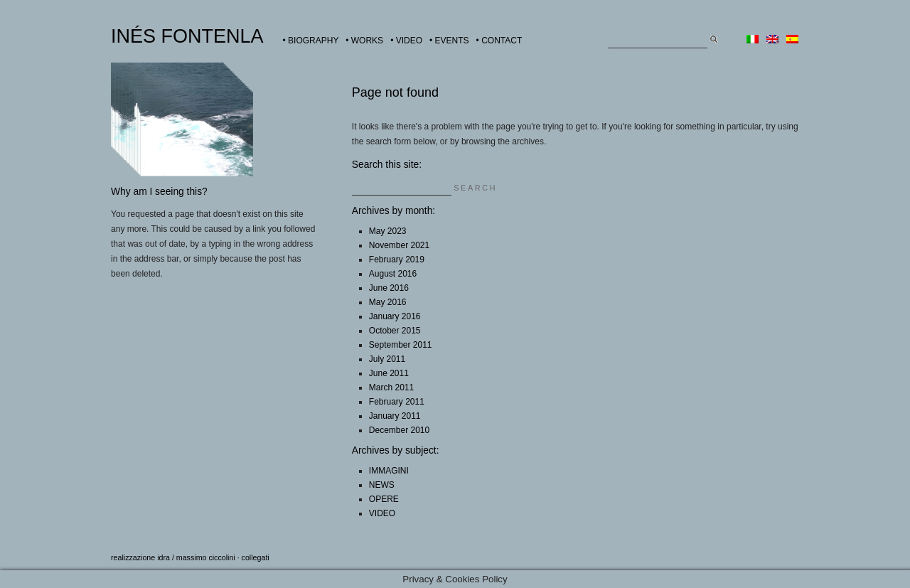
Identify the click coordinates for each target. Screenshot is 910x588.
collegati (256, 557)
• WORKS (364, 41)
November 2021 (399, 245)
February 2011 (397, 402)
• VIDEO (406, 41)
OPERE (384, 499)
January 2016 (395, 316)
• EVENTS (449, 41)
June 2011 (389, 373)
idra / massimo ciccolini (196, 557)
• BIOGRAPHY (311, 41)
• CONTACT (499, 41)
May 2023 (388, 231)
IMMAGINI (389, 471)
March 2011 (391, 387)
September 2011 (401, 345)
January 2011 (395, 416)
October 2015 (395, 331)
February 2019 (397, 260)
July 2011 (387, 359)
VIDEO (382, 513)
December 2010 (399, 430)
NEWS (382, 485)
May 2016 (388, 302)
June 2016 (389, 288)
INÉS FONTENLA (187, 36)
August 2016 (393, 274)
